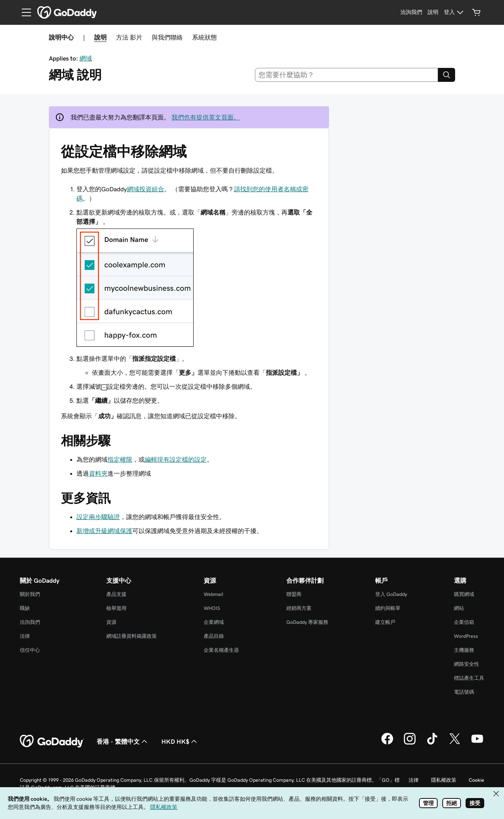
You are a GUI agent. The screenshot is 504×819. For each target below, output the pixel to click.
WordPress (466, 636)
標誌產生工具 (469, 678)
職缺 (25, 608)
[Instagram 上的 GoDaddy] (410, 743)
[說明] (433, 12)
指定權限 (120, 459)
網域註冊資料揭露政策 (132, 636)
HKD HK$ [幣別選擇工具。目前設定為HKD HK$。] (180, 741)
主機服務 (464, 650)
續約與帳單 (388, 608)
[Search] (447, 75)
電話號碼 (464, 692)
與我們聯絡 (167, 37)
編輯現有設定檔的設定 (176, 459)
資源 (111, 622)
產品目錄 (214, 636)
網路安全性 (467, 664)
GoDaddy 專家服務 (307, 622)
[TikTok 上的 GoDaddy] (432, 743)
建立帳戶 (385, 622)
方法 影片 (129, 37)
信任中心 (30, 650)
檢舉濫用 (116, 608)
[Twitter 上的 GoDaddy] (455, 743)
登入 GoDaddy (391, 594)
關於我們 (30, 594)
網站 (459, 608)
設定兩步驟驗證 (98, 517)
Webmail (213, 594)
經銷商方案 (299, 608)
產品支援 (116, 594)
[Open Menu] (23, 12)
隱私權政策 (444, 780)
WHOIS (212, 608)
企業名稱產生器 (221, 650)
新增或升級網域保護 (104, 531)
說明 (100, 37)
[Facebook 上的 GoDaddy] (387, 743)
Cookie (476, 780)
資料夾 (98, 473)
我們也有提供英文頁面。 (206, 117)
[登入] (455, 12)
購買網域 (464, 594)
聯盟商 (294, 594)
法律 (25, 636)
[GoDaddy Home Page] (52, 741)
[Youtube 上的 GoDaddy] (477, 743)
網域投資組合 (145, 189)
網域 (86, 58)
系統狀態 (204, 37)
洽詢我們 (30, 622)
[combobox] (346, 75)
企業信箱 (464, 622)
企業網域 (214, 622)
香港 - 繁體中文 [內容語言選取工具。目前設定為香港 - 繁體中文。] (123, 741)
